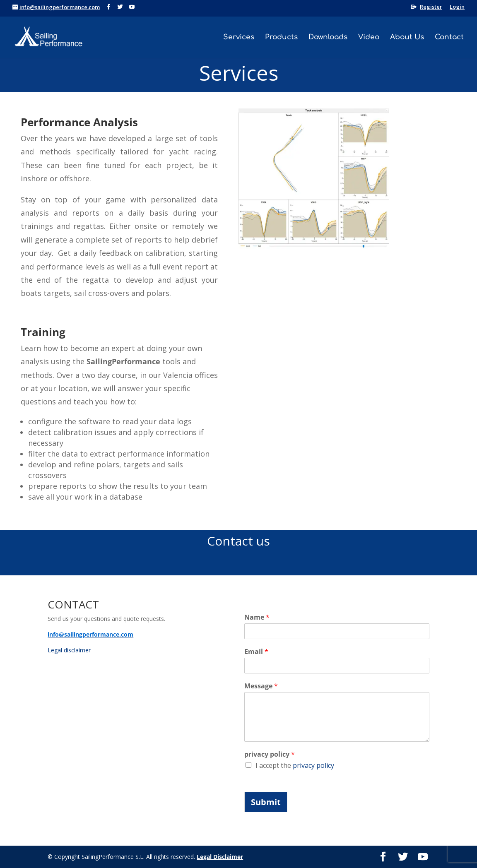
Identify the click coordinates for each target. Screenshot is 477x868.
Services (239, 38)
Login (457, 7)
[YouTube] (132, 7)
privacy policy (270, 754)
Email (256, 652)
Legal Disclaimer (220, 857)
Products (281, 38)
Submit (266, 802)
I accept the (295, 765)
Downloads (328, 38)
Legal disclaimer (69, 650)
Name (257, 617)
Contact (449, 38)
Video (369, 38)
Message (261, 686)
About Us (407, 38)
